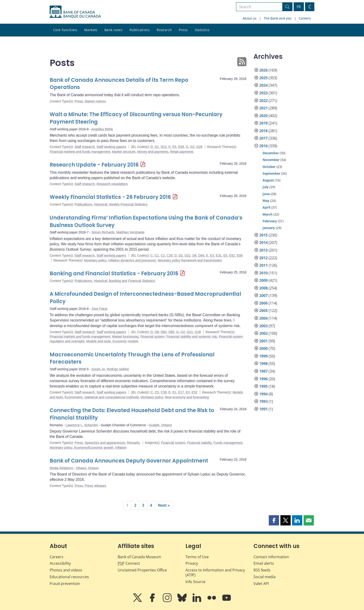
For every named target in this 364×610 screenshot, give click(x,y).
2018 (263, 131)
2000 (263, 348)
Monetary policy (95, 260)
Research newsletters (112, 184)
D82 (164, 332)
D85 (172, 332)
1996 (263, 379)
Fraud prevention (65, 584)
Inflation (121, 448)
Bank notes (114, 30)
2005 (263, 311)
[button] (274, 520)
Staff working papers (111, 147)
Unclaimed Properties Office (142, 570)
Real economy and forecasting (187, 397)
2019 (263, 123)
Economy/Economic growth (94, 448)
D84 (201, 256)
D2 (181, 256)
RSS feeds (262, 570)
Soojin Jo (98, 369)
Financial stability (199, 443)
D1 (157, 147)
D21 (188, 256)
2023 (263, 93)
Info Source (195, 582)
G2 (192, 147)
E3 (212, 256)
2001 (263, 341)
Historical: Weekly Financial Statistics (121, 204)
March (268, 214)
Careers (305, 18)
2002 (263, 333)
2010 (263, 273)
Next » (164, 505)
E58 (181, 147)
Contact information (271, 557)
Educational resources (69, 577)
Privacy (192, 563)
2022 (263, 101)
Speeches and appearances (105, 443)
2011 (263, 265)
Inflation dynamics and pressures (132, 260)
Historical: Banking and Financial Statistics (124, 281)
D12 (164, 147)
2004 (263, 318)
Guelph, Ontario (160, 425)
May (266, 201)
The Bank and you (278, 18)
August (268, 180)
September (271, 173)
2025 (263, 78)
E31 (219, 256)
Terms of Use (197, 557)
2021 (263, 108)
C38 (164, 392)
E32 (194, 392)
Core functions (65, 30)
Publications (140, 30)
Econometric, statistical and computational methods (102, 397)
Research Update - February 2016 (94, 165)
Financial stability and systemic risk (192, 337)
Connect (129, 563)
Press (183, 30)
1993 (263, 401)
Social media (265, 577)
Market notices (95, 101)
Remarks (133, 443)
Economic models (125, 341)
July (266, 187)
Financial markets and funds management (80, 152)
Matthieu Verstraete (130, 232)
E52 (232, 256)
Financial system (153, 337)
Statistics (202, 30)
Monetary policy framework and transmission (190, 260)
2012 (263, 258)
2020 (263, 116)
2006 (263, 303)
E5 (174, 147)
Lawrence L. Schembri (82, 425)
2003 (263, 326)
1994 (263, 394)
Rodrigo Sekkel (118, 369)
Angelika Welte (102, 129)
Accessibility (60, 563)
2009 (263, 280)
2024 (263, 85)
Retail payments (182, 152)
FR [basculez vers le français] (299, 7)
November (271, 160)
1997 (263, 371)
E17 (181, 392)
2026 (263, 70)
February (270, 221)
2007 (263, 295)
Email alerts (264, 563)
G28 (199, 147)
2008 (263, 288)
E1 (174, 392)
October (269, 167)
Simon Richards (103, 232)
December (271, 153)
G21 (190, 332)
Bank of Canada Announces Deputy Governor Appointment (129, 461)
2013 (263, 250)
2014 (263, 243)
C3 (157, 392)
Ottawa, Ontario (87, 468)
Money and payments (153, 152)
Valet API (261, 584)
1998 (263, 364)
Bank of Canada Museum (139, 557)
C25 (170, 256)
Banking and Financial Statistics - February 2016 (114, 274)
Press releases (96, 486)
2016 (263, 146)
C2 (163, 256)
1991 (263, 409)
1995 (263, 386)
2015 (263, 235)
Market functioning (125, 337)
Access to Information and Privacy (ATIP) (215, 572)
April (266, 207)
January (269, 228)
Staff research (85, 147)
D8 (194, 256)
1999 (263, 356)
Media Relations (61, 468)
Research (164, 30)
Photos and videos (66, 570)
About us (250, 18)
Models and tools (98, 341)
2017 (263, 138)
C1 (157, 256)
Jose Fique (99, 309)
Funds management (228, 443)
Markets (91, 30)
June (266, 194)
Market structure (124, 152)
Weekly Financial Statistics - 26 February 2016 (110, 197)
